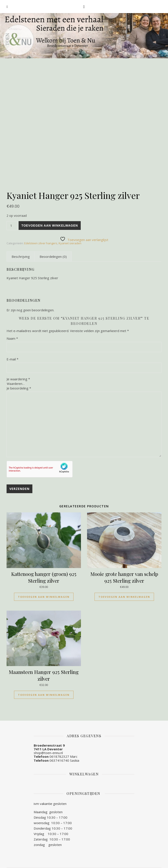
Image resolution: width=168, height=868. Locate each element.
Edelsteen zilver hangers (41, 243)
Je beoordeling (19, 388)
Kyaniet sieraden (70, 243)
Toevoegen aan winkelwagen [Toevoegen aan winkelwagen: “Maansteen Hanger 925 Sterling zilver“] (44, 695)
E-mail (12, 359)
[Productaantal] (12, 226)
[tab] (21, 257)
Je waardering (18, 379)
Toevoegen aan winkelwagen (50, 226)
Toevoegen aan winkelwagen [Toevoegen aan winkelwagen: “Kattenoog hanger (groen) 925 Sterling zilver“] (44, 597)
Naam (12, 338)
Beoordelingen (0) (53, 257)
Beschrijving (21, 257)
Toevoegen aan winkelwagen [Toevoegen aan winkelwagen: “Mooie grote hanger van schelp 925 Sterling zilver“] (124, 597)
